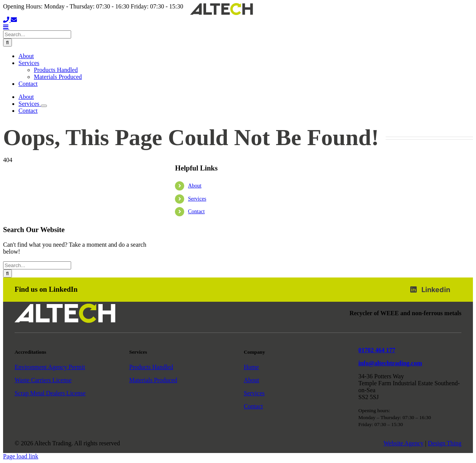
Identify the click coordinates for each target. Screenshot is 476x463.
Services (197, 199)
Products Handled (151, 367)
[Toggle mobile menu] (6, 27)
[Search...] (37, 34)
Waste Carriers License (43, 380)
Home (251, 367)
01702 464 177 (377, 350)
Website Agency (404, 443)
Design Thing (445, 443)
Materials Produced (153, 380)
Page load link (21, 456)
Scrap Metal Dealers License (50, 393)
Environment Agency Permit (50, 367)
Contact (196, 211)
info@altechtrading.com (390, 363)
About (195, 186)
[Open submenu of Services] (44, 106)
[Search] (7, 43)
